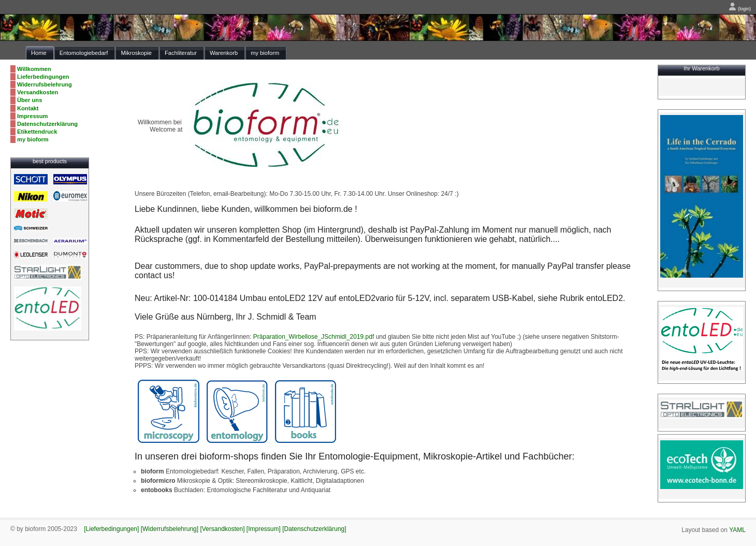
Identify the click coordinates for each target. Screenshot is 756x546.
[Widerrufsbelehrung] (170, 529)
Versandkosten (38, 92)
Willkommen (34, 69)
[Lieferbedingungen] (111, 529)
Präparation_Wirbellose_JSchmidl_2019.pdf (314, 337)
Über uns (30, 100)
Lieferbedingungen (43, 77)
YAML (737, 530)
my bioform (33, 139)
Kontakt (28, 108)
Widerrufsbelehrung (45, 84)
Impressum (33, 116)
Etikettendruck (37, 132)
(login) (740, 9)
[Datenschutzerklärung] (314, 529)
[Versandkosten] (222, 529)
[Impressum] (264, 529)
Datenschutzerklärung (47, 124)
